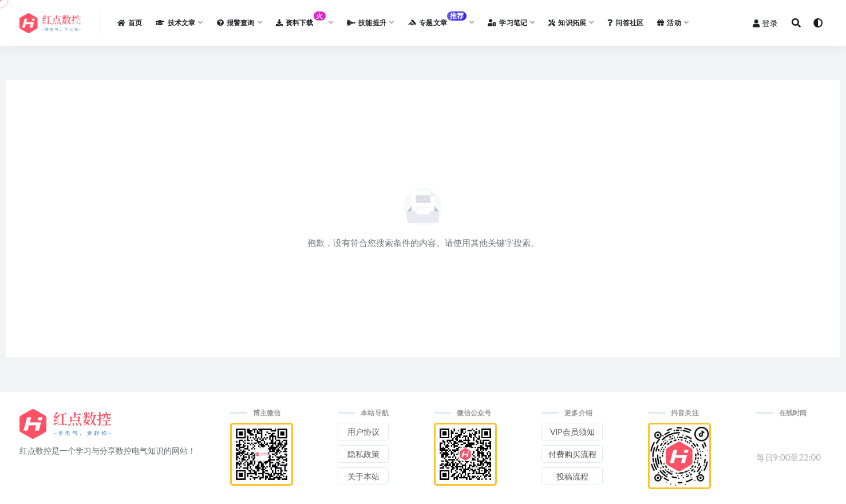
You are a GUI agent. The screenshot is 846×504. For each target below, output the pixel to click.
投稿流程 (572, 476)
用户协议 (363, 432)
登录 (765, 23)
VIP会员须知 (572, 432)
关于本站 (363, 476)
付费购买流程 (572, 454)
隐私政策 (363, 454)
